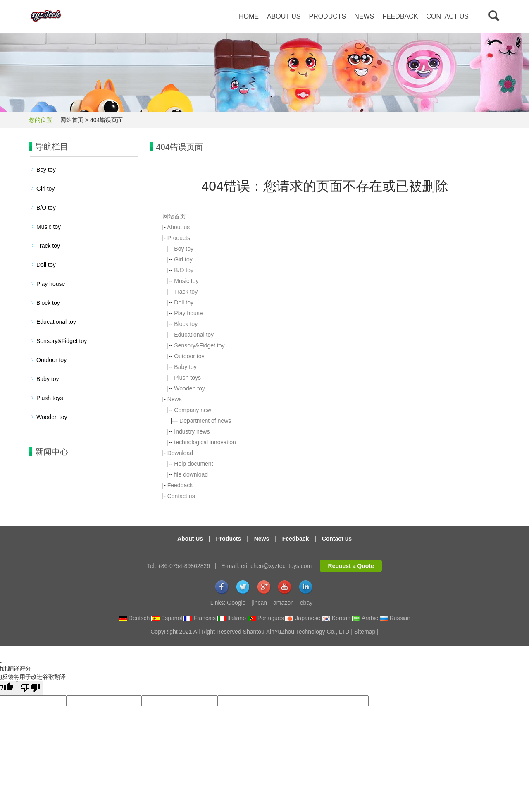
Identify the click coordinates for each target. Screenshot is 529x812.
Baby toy (185, 367)
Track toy (186, 292)
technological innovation (205, 442)
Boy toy (184, 249)
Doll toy (184, 302)
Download (180, 453)
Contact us (447, 16)
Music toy (186, 281)
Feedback (400, 16)
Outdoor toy (189, 356)
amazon (284, 603)
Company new (193, 410)
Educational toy (194, 335)
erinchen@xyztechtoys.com (276, 566)
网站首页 (72, 120)
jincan (259, 603)
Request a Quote (351, 566)
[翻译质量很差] (30, 688)
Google (236, 603)
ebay (306, 603)
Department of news (205, 421)
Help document (193, 464)
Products (327, 16)
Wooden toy (189, 388)
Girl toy (183, 259)
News (364, 16)
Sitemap (365, 632)
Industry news (192, 431)
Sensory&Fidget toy (199, 345)
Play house (188, 313)
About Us (190, 539)
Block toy (186, 324)
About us (284, 16)
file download (191, 474)
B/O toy (184, 270)
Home (249, 16)
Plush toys (187, 378)
